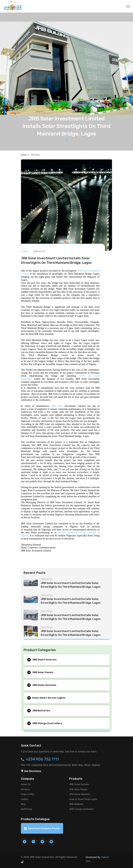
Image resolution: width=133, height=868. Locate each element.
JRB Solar (57, 406)
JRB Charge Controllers (81, 809)
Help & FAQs (28, 794)
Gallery (25, 799)
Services (25, 789)
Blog (26, 251)
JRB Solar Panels (78, 789)
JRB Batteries (76, 804)
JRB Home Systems (80, 794)
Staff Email (27, 809)
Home (24, 155)
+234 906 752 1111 (42, 759)
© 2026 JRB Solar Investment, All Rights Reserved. (49, 857)
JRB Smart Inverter (79, 784)
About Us (26, 784)
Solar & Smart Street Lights (83, 799)
